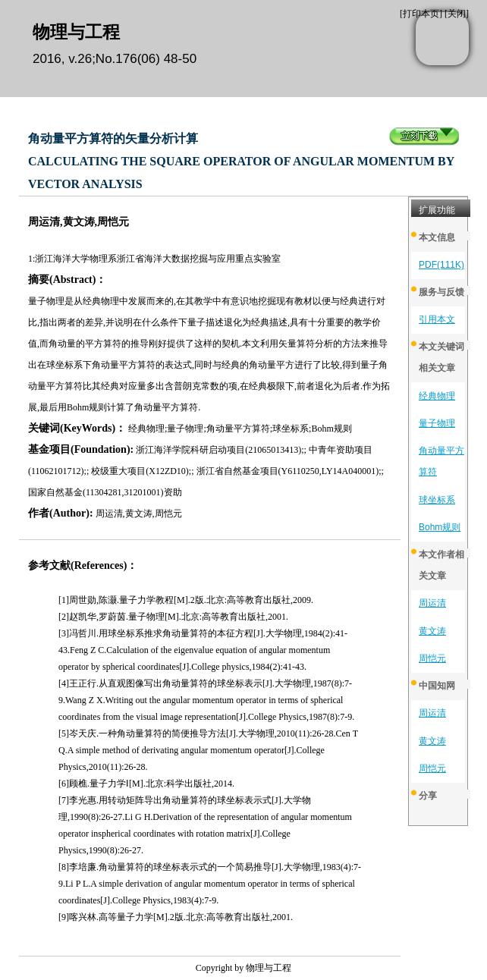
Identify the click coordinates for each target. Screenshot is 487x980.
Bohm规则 (440, 527)
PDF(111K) (441, 265)
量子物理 (437, 423)
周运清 (432, 603)
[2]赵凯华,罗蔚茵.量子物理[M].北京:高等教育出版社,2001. (173, 617)
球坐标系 (437, 500)
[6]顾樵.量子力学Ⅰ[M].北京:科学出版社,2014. (146, 784)
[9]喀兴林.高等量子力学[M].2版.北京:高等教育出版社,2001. (176, 917)
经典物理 (437, 396)
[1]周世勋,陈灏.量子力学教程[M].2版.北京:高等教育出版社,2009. (186, 600)
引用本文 (437, 319)
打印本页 (421, 14)
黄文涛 (432, 631)
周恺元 (432, 658)
